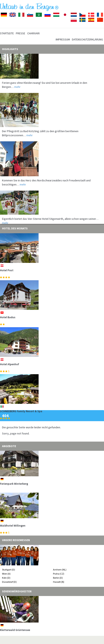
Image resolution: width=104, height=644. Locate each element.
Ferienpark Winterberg (14, 484)
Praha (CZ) (59, 574)
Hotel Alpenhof (10, 364)
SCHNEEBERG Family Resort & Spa (21, 411)
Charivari (33, 33)
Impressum (63, 39)
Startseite (7, 33)
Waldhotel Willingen (13, 526)
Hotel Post (7, 270)
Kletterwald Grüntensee (15, 630)
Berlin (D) (58, 578)
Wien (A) (6, 574)
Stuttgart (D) (9, 570)
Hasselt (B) (59, 582)
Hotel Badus (8, 317)
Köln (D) (6, 578)
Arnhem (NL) (60, 570)
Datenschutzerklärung (87, 39)
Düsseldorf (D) (9, 582)
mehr (17, 88)
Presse (21, 33)
